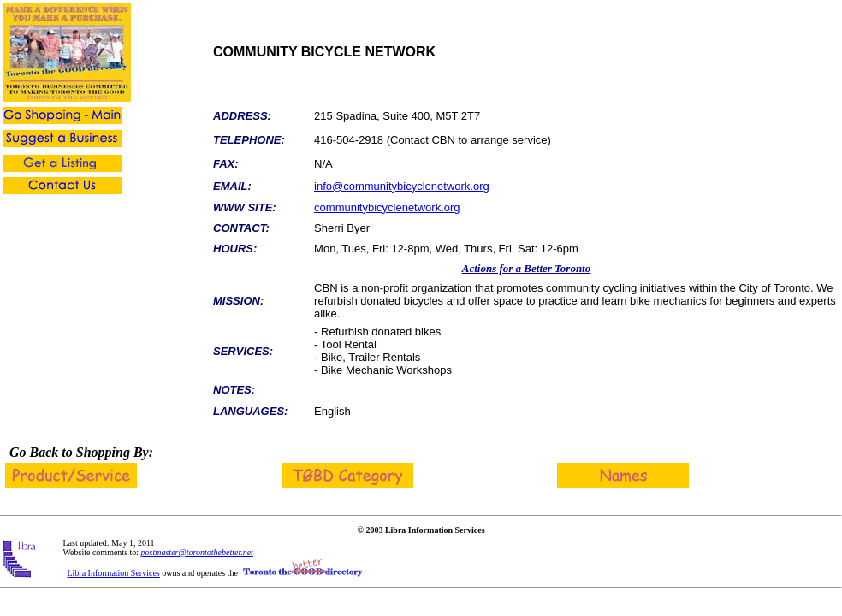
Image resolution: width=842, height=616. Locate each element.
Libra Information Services (113, 573)
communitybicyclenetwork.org (387, 207)
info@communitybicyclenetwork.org (402, 186)
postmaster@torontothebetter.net (197, 552)
